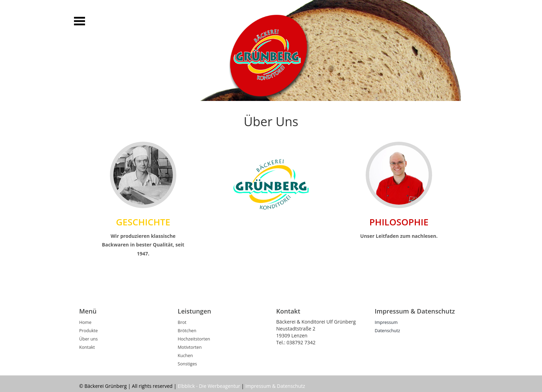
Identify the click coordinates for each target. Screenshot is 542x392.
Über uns (88, 339)
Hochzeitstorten (194, 339)
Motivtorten (190, 347)
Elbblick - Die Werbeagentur (209, 386)
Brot (182, 322)
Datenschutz (387, 331)
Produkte (88, 331)
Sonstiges (187, 364)
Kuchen (185, 356)
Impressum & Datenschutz (275, 386)
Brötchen (187, 331)
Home (85, 322)
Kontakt (87, 347)
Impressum (386, 322)
